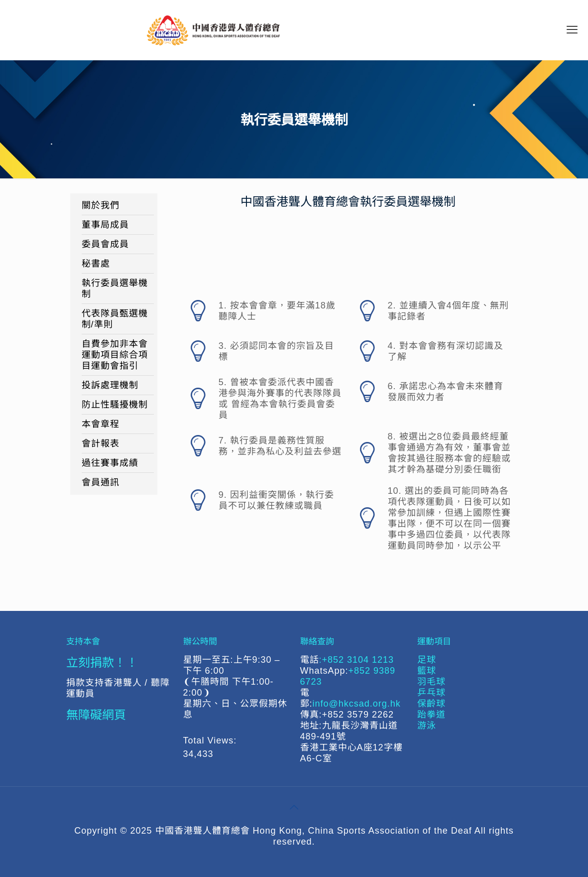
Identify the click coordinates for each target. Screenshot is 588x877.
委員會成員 (105, 244)
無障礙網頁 (96, 714)
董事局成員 (105, 225)
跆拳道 (431, 715)
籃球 (427, 671)
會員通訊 (101, 482)
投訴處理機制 (110, 385)
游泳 (427, 726)
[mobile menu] (572, 30)
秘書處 (96, 264)
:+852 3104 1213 (357, 660)
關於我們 (101, 205)
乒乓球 (431, 693)
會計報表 (101, 443)
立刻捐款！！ (102, 662)
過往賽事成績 (110, 463)
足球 (427, 660)
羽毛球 (431, 682)
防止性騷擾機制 (115, 405)
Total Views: (212, 740)
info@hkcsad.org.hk (357, 704)
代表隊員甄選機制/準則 (115, 319)
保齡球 (431, 704)
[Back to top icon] (294, 807)
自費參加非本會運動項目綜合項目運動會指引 (115, 355)
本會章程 (101, 424)
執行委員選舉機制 (115, 289)
